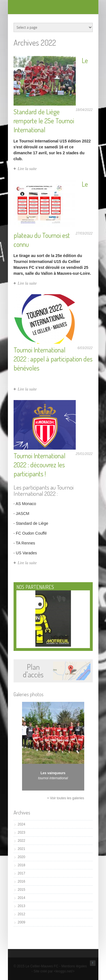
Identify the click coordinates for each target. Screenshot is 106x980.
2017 (22, 873)
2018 (22, 865)
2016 (22, 881)
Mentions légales (74, 966)
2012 (22, 914)
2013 (22, 906)
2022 (22, 841)
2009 (22, 922)
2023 (22, 832)
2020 (22, 857)
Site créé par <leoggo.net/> (54, 971)
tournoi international (53, 778)
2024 (22, 824)
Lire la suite (27, 169)
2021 (22, 849)
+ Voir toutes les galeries (65, 798)
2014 (22, 898)
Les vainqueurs (53, 773)
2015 (22, 890)
